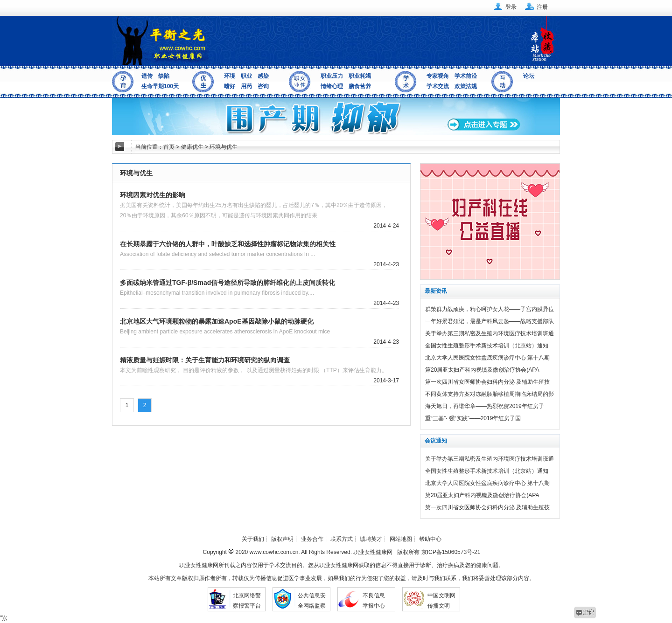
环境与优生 (224, 147)
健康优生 (192, 147)
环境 (230, 76)
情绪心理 (332, 86)
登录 (511, 7)
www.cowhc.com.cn (273, 552)
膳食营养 (360, 86)
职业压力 (332, 76)
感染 (263, 76)
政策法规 (466, 86)
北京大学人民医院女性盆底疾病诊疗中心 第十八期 (487, 358)
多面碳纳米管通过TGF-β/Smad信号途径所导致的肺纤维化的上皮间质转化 (227, 283)
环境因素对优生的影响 (153, 195)
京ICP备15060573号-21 (451, 552)
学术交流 (438, 86)
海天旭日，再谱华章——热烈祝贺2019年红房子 (485, 406)
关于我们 (253, 539)
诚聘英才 (371, 539)
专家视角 (438, 76)
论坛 (529, 76)
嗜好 (230, 86)
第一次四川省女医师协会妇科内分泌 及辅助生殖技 (487, 382)
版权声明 (282, 539)
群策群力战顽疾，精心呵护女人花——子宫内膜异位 (490, 309)
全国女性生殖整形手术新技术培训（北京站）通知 (487, 346)
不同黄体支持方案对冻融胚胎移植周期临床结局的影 (490, 394)
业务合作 (312, 539)
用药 (246, 86)
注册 (542, 7)
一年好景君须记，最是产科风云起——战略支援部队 (490, 321)
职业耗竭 (360, 76)
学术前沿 (466, 76)
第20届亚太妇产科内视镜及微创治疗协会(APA (482, 370)
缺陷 (164, 76)
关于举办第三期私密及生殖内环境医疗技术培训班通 (490, 333)
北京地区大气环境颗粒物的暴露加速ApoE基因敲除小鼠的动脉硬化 (217, 321)
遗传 (147, 76)
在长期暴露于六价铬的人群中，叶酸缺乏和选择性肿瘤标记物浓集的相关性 (228, 244)
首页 (169, 147)
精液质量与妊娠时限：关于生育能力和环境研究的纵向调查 (205, 360)
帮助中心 (430, 539)
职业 (246, 76)
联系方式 (342, 539)
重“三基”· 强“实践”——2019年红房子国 (473, 418)
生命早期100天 (160, 86)
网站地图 (401, 539)
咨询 (263, 86)
